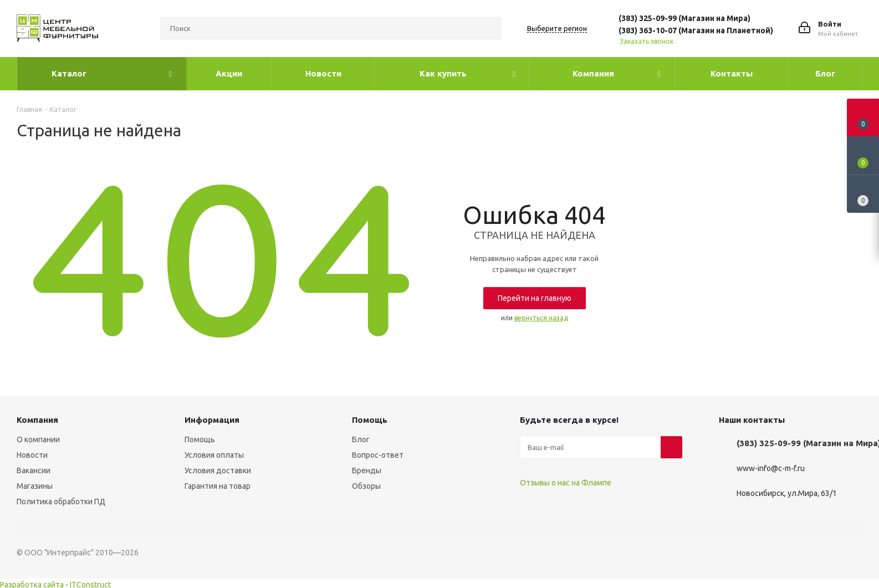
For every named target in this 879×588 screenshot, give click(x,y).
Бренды (367, 471)
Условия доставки (218, 471)
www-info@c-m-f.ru (771, 469)
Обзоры (366, 486)
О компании (38, 439)
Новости (32, 455)
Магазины (35, 486)
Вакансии (34, 471)
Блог (361, 439)
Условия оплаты (214, 455)
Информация (212, 420)
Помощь (200, 439)
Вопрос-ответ (378, 455)
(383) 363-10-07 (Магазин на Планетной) (696, 30)
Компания (37, 420)
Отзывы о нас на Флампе (566, 483)
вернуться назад (541, 318)
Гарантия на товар (218, 486)
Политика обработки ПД (61, 502)
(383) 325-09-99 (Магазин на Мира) (684, 18)
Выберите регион (557, 28)
